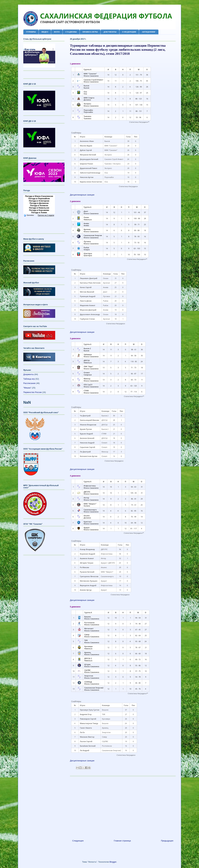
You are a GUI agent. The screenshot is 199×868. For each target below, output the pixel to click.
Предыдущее (167, 841)
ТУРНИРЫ (31, 32)
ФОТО (57, 32)
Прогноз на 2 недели (46, 215)
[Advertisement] (123, 807)
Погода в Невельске (39, 208)
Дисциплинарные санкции (82, 195)
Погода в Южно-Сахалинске (39, 196)
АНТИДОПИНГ (149, 32)
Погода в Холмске (39, 205)
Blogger (113, 862)
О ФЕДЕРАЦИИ (129, 32)
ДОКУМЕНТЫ (110, 32)
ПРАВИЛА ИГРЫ (90, 32)
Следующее (78, 841)
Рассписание (29, 383)
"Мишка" (27, 388)
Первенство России (32, 392)
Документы (29, 374)
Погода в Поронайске (39, 198)
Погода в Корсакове (39, 210)
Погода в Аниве (39, 212)
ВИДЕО (45, 32)
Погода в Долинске (39, 203)
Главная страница (122, 841)
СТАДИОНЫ (71, 32)
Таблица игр (29, 379)
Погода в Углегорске (39, 201)
